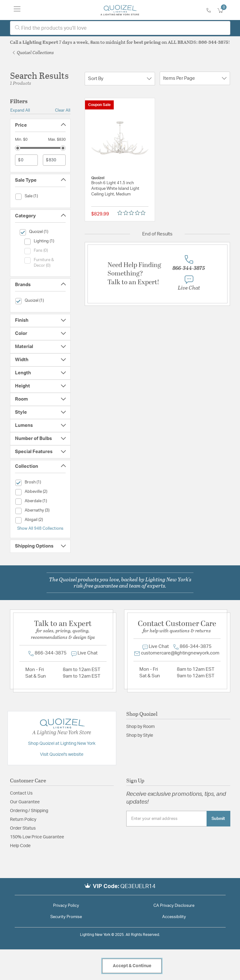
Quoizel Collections (33, 52)
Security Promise (66, 917)
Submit (218, 819)
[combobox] (120, 28)
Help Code (20, 846)
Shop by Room (140, 727)
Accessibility (174, 917)
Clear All (63, 110)
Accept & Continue (132, 966)
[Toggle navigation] (17, 10)
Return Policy (23, 820)
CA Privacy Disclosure (174, 906)
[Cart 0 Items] (224, 11)
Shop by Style (140, 735)
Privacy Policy (66, 906)
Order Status (23, 828)
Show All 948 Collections (40, 528)
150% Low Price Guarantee (37, 837)
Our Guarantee (25, 802)
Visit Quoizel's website (62, 755)
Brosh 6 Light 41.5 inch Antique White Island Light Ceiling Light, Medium (115, 189)
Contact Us (21, 793)
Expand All (20, 110)
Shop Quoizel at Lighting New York (62, 744)
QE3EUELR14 (138, 887)
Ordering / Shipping (29, 811)
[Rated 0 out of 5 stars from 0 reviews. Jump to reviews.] (133, 213)
